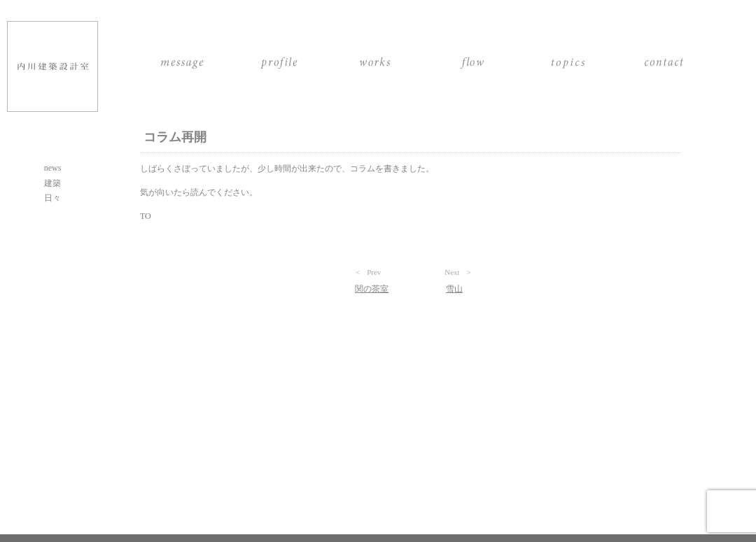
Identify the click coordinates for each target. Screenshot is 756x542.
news (53, 168)
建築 (52, 183)
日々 (52, 198)
